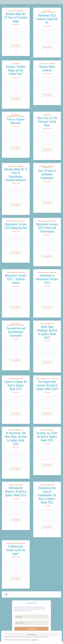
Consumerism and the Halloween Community (16, 332)
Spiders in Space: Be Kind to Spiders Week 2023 (16, 385)
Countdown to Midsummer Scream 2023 (47, 279)
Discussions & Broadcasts (14, 116)
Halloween (12, 11)
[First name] (31, 617)
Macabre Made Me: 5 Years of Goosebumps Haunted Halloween (16, 174)
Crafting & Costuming (45, 12)
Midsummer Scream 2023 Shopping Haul (16, 226)
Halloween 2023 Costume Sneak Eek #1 (47, 19)
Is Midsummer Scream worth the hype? (16, 550)
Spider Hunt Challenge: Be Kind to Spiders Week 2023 (47, 332)
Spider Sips (55, 379)
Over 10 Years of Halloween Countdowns (47, 174)
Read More (16, 46)
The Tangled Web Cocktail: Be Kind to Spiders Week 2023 (47, 385)
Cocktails (43, 64)
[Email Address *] (31, 623)
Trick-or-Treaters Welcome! (16, 121)
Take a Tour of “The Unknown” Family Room (47, 121)
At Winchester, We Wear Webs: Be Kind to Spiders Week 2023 (16, 438)
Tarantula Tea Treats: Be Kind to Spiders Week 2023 (47, 436)
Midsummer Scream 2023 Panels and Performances (47, 228)
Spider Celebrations (47, 324)
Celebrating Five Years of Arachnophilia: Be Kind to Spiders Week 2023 (47, 495)
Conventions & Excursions (16, 221)
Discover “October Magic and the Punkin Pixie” (16, 70)
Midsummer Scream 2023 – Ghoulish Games (16, 279)
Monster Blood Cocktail (47, 68)
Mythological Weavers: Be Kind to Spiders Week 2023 (16, 491)
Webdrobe (20, 11)
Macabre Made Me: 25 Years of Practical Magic (16, 17)
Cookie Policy (35, 640)
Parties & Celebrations (48, 167)
